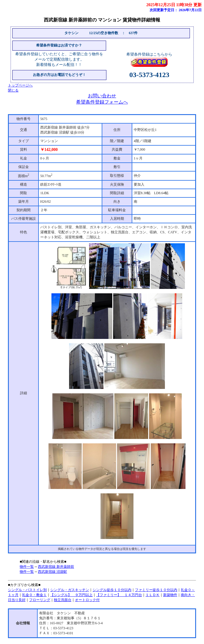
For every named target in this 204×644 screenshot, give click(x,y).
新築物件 (170, 595)
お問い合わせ (102, 96)
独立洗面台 (63, 600)
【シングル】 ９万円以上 (71, 595)
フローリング (40, 600)
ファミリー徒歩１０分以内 (156, 590)
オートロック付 (87, 600)
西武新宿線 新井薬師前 (56, 567)
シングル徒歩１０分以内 (112, 590)
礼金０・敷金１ (34, 595)
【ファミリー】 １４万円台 (119, 595)
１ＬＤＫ (153, 595)
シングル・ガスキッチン (70, 590)
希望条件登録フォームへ (102, 102)
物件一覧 (27, 567)
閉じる (13, 90)
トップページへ (20, 85)
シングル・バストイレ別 (27, 590)
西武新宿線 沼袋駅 (52, 572)
